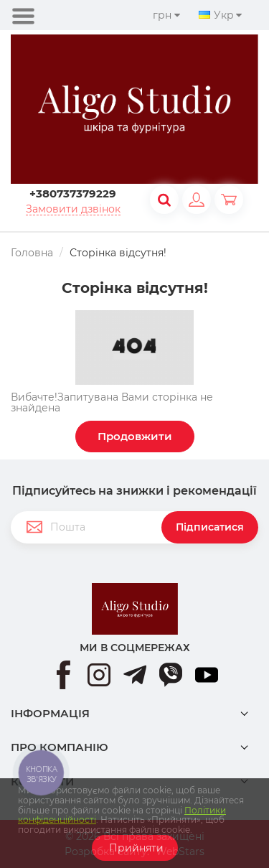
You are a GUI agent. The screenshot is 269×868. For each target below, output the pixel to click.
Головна (32, 253)
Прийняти (135, 848)
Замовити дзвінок (73, 209)
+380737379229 (73, 193)
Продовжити (135, 436)
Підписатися (210, 527)
